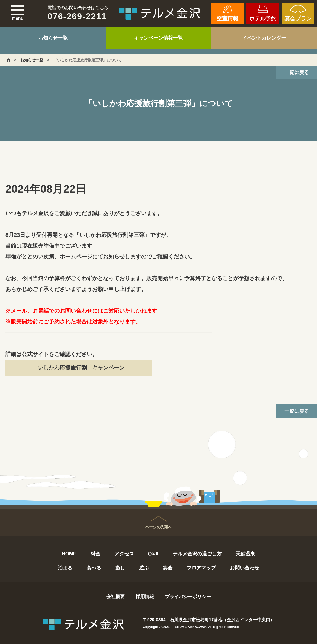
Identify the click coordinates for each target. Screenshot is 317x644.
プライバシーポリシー (188, 597)
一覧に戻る (297, 72)
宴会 (168, 568)
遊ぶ (144, 568)
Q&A (153, 554)
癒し (120, 568)
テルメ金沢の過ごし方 (197, 554)
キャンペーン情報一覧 (158, 38)
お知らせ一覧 (53, 38)
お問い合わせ (245, 568)
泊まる (65, 568)
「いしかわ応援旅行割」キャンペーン (79, 368)
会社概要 (116, 597)
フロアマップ (201, 568)
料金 (95, 554)
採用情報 (145, 597)
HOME (69, 554)
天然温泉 (245, 554)
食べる (94, 568)
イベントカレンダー (264, 38)
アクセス (124, 554)
